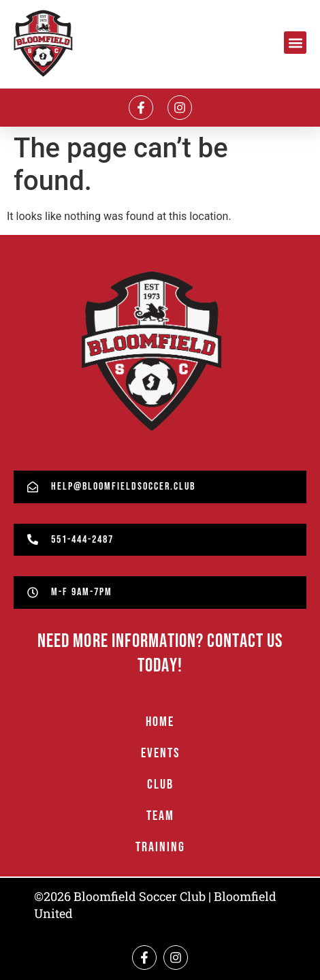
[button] (295, 43)
